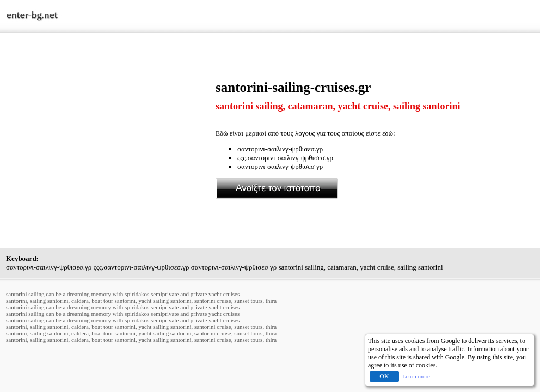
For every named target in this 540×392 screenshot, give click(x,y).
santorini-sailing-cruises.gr (293, 87)
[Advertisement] (111, 156)
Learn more (416, 376)
